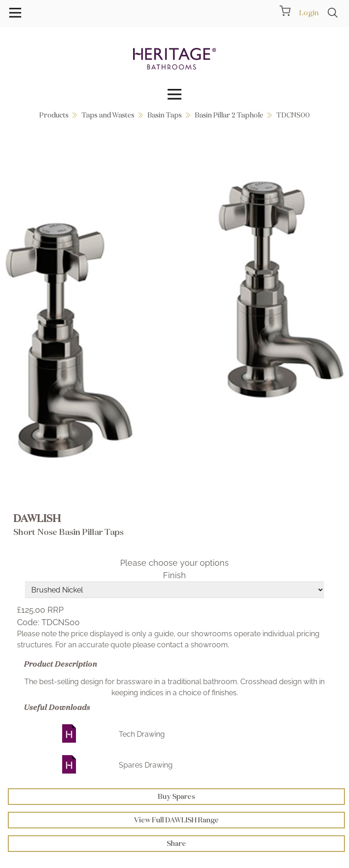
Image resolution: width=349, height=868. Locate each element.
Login (309, 12)
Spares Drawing (146, 765)
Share (176, 843)
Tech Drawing (142, 734)
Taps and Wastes (108, 115)
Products (54, 115)
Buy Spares (177, 796)
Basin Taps (165, 115)
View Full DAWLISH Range (176, 820)
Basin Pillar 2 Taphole (229, 115)
